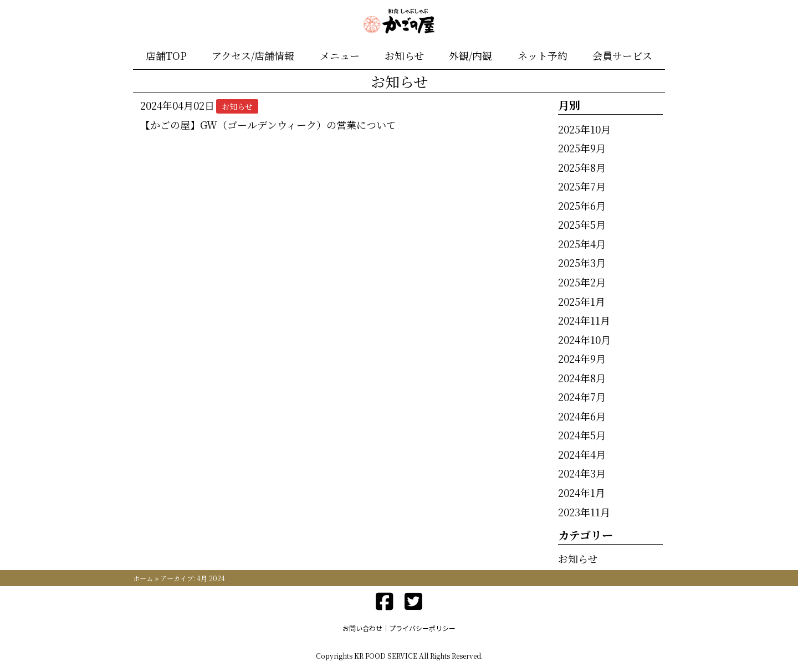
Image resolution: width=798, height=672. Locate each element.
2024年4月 (582, 454)
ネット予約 (543, 55)
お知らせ (404, 55)
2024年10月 (584, 340)
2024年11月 (584, 320)
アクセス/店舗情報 (253, 55)
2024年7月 (582, 397)
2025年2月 (582, 282)
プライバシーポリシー (422, 628)
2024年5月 (582, 435)
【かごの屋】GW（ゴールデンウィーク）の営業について (268, 125)
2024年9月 (582, 358)
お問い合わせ (362, 628)
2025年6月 (582, 206)
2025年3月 (582, 263)
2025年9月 (582, 148)
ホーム (143, 578)
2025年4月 (582, 244)
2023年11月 (584, 512)
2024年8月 (582, 378)
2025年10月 (584, 129)
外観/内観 (470, 55)
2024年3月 (582, 473)
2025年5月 (582, 224)
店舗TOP (166, 55)
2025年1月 (582, 301)
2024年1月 (582, 493)
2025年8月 (582, 167)
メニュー (340, 55)
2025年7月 (582, 186)
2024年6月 (582, 416)
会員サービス (622, 55)
